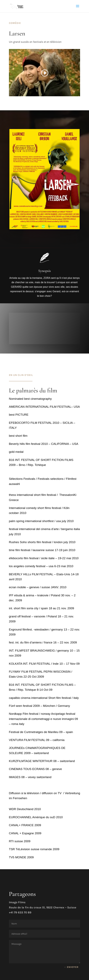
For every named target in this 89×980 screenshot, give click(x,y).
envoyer (73, 967)
